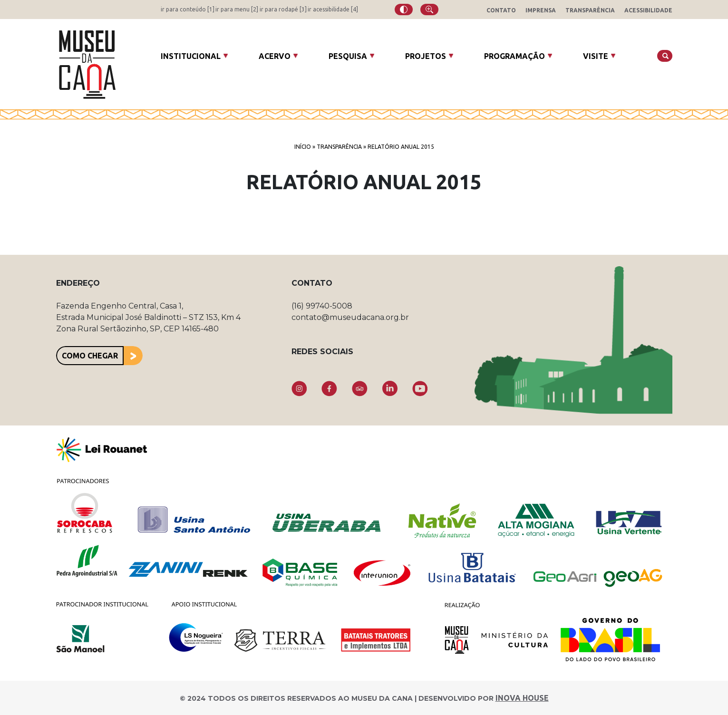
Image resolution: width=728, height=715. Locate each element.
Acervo (275, 56)
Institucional (191, 56)
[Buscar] (665, 56)
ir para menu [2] (237, 9)
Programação (514, 56)
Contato (501, 10)
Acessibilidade (648, 10)
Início (303, 147)
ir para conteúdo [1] (188, 9)
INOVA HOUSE (522, 698)
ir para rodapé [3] (283, 9)
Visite (596, 56)
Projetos (426, 56)
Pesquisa (348, 56)
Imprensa (541, 10)
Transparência (590, 10)
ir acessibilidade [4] (333, 9)
